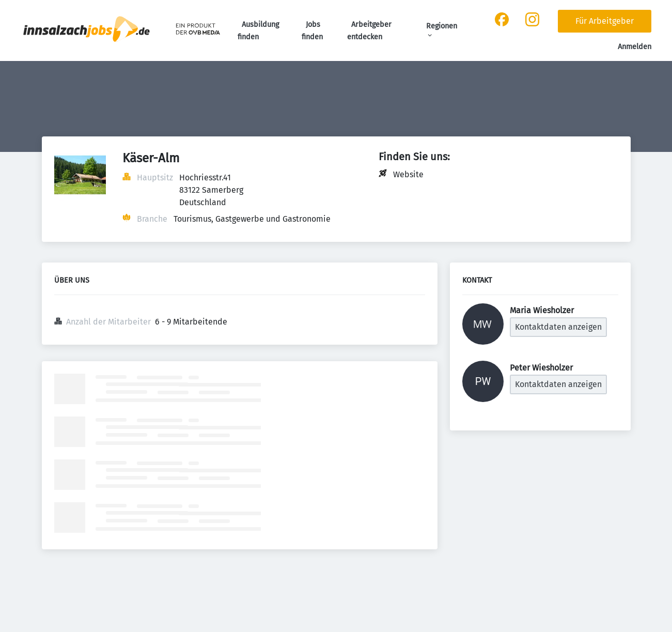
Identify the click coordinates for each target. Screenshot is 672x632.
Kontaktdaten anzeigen (558, 327)
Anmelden (635, 47)
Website (408, 174)
